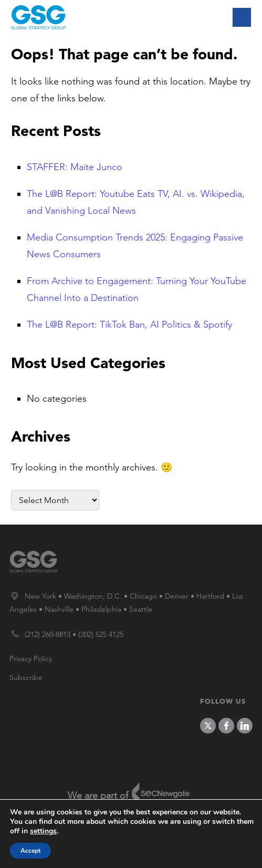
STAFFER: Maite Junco (75, 167)
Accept (30, 851)
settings (43, 831)
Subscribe (26, 677)
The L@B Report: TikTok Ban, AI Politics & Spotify (129, 325)
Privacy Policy (31, 658)
